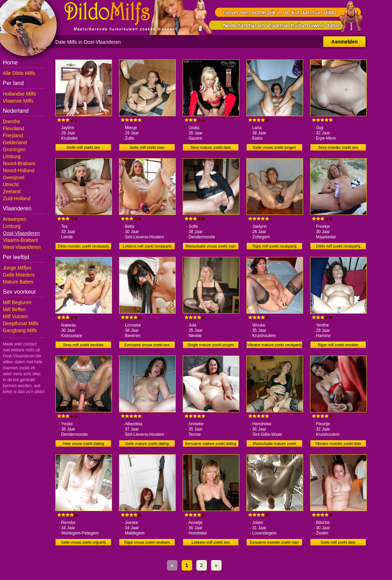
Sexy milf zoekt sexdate (83, 345)
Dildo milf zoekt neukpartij (338, 246)
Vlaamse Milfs (18, 101)
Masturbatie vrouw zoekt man (211, 246)
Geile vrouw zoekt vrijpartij (83, 542)
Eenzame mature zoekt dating (211, 443)
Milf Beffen (14, 309)
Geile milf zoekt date (338, 542)
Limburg (12, 156)
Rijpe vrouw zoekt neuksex (147, 542)
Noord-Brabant (19, 163)
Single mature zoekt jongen (211, 345)
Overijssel (13, 177)
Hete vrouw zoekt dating (83, 443)
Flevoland (13, 128)
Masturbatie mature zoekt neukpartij (274, 444)
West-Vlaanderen (22, 247)
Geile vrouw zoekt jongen (274, 147)
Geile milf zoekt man (147, 147)
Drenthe (12, 121)
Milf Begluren (17, 302)
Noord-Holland (19, 170)
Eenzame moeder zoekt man (275, 542)
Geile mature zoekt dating (147, 443)
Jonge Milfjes (17, 268)
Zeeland (12, 191)
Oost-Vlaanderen (21, 233)
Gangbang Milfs (20, 330)
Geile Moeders (19, 275)
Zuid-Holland (17, 198)
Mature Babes (18, 282)
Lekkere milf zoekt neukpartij (147, 246)
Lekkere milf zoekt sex (211, 542)
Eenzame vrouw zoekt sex (147, 345)
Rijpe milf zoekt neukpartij (274, 246)
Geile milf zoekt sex (83, 147)
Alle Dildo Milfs (19, 73)
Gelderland (15, 142)
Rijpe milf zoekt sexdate (338, 345)
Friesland (13, 135)
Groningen (14, 149)
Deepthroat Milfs (21, 323)
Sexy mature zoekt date (211, 147)
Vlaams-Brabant (20, 240)
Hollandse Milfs (19, 94)
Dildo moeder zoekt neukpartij (83, 246)
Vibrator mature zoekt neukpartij (274, 345)
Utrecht (11, 184)
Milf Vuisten (15, 316)
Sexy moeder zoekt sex (338, 147)
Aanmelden (344, 42)
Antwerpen (15, 219)
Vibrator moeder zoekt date (338, 443)
